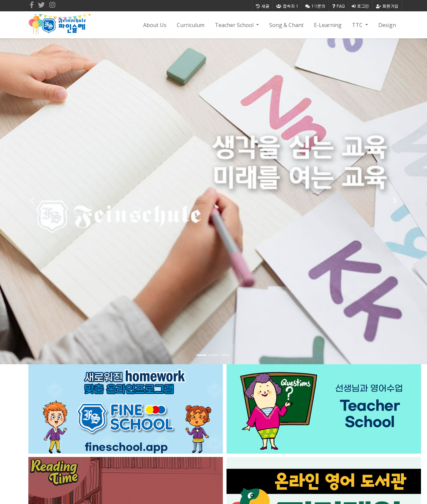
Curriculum (191, 25)
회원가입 (387, 6)
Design (387, 25)
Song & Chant (286, 25)
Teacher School (235, 25)
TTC (358, 25)
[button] (32, 200)
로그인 (360, 6)
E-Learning (328, 25)
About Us (155, 25)
